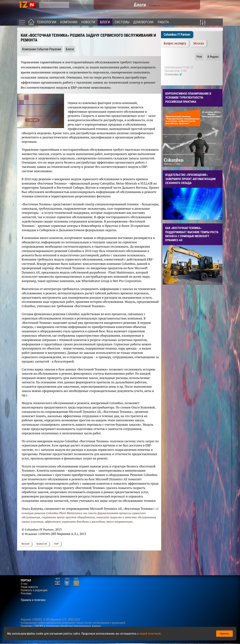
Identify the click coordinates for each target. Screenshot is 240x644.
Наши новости (29, 587)
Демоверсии (143, 22)
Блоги (105, 22)
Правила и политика (33, 600)
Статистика (173, 74)
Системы (122, 22)
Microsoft (25, 544)
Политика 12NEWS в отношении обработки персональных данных (61, 626)
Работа (163, 22)
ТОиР (56, 544)
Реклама (26, 594)
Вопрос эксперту (175, 43)
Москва (199, 43)
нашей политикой (150, 634)
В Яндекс (213, 57)
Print (199, 57)
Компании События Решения (42, 49)
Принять (224, 634)
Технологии (47, 22)
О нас (24, 584)
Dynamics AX (42, 544)
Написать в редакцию (34, 590)
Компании (69, 22)
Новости (88, 22)
